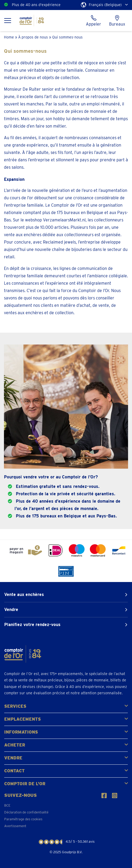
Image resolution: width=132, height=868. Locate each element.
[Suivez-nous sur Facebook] (104, 796)
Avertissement (15, 826)
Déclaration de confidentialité (26, 812)
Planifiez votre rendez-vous (32, 625)
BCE (7, 805)
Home (9, 37)
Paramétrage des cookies (23, 819)
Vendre (11, 610)
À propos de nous (33, 37)
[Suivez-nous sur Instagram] (115, 796)
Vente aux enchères (24, 595)
